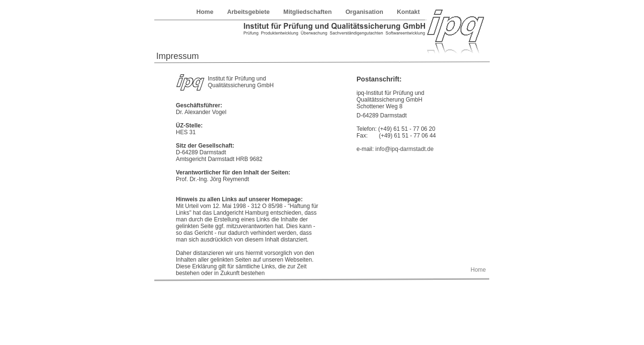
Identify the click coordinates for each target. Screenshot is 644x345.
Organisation (365, 12)
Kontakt (408, 12)
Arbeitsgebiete (249, 12)
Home (206, 12)
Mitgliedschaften (308, 12)
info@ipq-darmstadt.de (404, 149)
